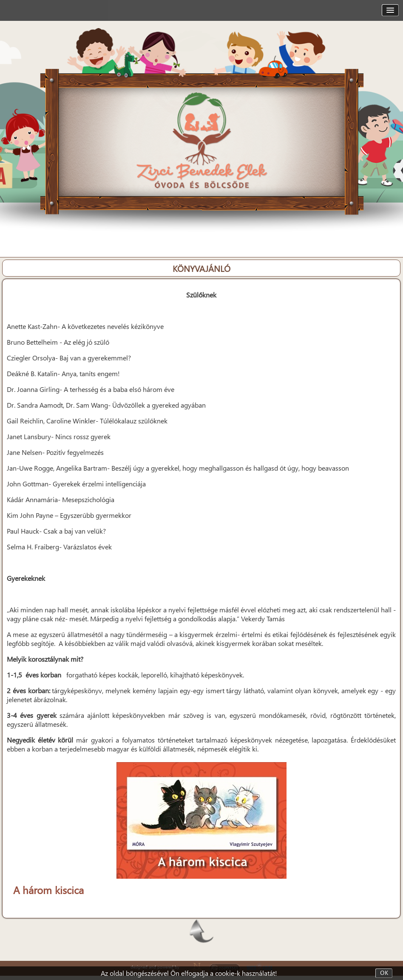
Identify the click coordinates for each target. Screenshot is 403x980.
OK (384, 973)
